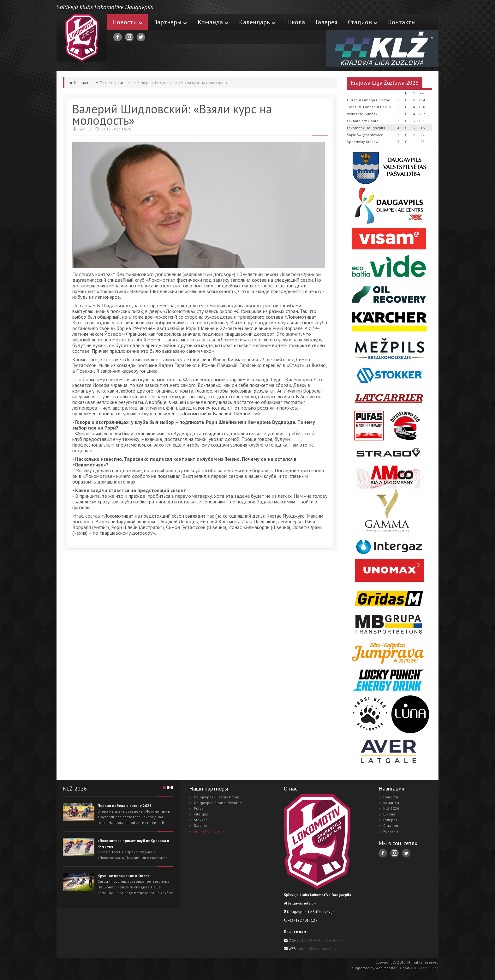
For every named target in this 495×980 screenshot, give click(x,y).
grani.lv (85, 129)
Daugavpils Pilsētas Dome (217, 797)
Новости (127, 22)
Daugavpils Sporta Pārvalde (218, 803)
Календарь (257, 22)
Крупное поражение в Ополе (124, 876)
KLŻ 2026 (391, 808)
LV (431, 38)
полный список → (210, 831)
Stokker (200, 820)
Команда (213, 22)
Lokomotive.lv (82, 38)
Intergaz (201, 814)
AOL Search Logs (424, 968)
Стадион (363, 22)
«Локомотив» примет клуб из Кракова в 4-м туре (133, 843)
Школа (295, 22)
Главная (81, 83)
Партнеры (170, 22)
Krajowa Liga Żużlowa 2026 (385, 83)
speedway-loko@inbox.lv (322, 940)
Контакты (402, 22)
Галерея (326, 22)
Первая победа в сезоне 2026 (125, 806)
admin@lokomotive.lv (317, 949)
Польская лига (113, 83)
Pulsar (199, 808)
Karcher (200, 825)
